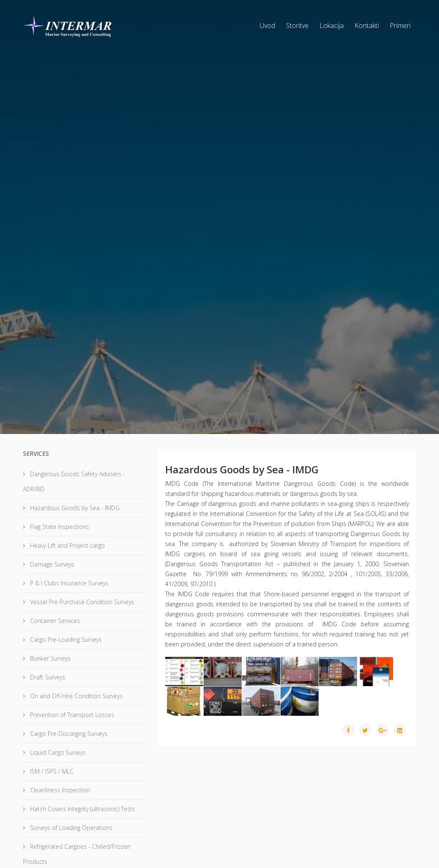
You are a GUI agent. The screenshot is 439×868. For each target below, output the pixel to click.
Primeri (400, 26)
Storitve (297, 26)
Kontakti (367, 26)
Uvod (267, 26)
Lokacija (332, 26)
